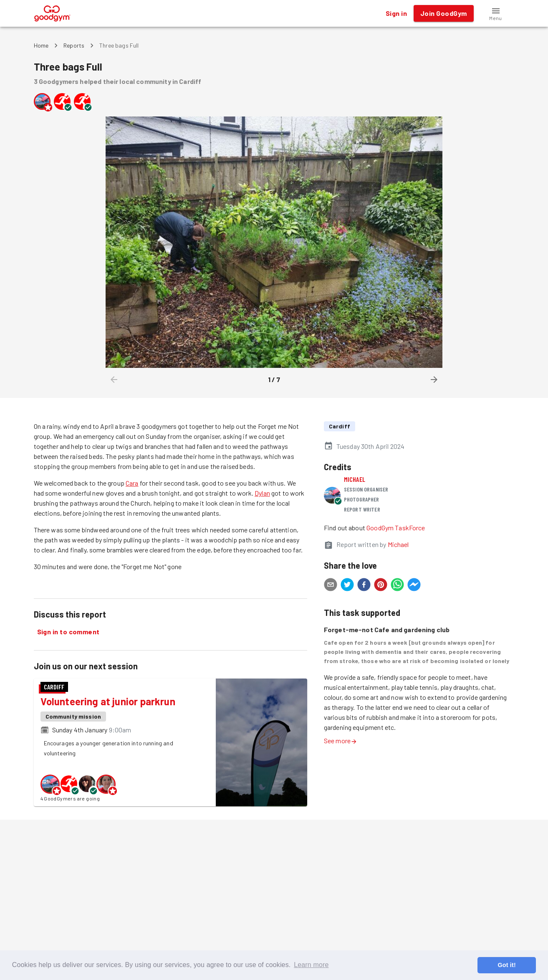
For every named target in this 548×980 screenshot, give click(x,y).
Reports (74, 45)
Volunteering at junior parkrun (108, 701)
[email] (331, 586)
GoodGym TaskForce (396, 528)
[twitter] (347, 586)
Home (41, 45)
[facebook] (364, 586)
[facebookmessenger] (414, 586)
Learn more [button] (311, 965)
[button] (496, 13)
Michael (355, 479)
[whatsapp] (397, 586)
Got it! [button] (506, 965)
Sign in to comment (68, 632)
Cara (132, 483)
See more (341, 741)
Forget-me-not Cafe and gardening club (387, 629)
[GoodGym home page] (52, 12)
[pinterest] (381, 586)
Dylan (262, 493)
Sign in (396, 13)
